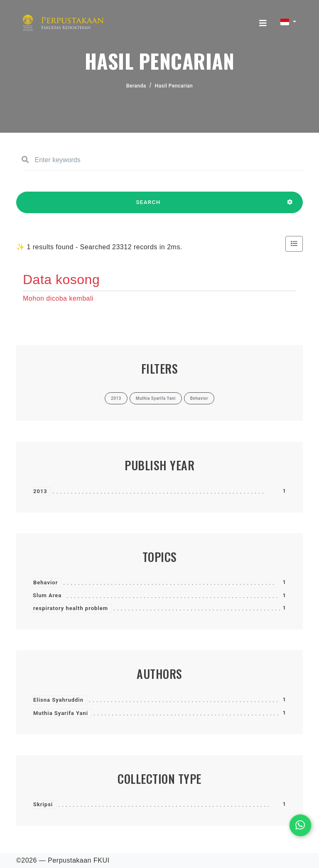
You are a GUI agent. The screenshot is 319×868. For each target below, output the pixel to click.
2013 (40, 491)
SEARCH (148, 206)
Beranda (136, 86)
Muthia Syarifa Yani (61, 713)
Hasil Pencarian (174, 86)
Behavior (45, 582)
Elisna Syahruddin (58, 700)
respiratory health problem (71, 608)
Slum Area (47, 595)
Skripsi (43, 804)
